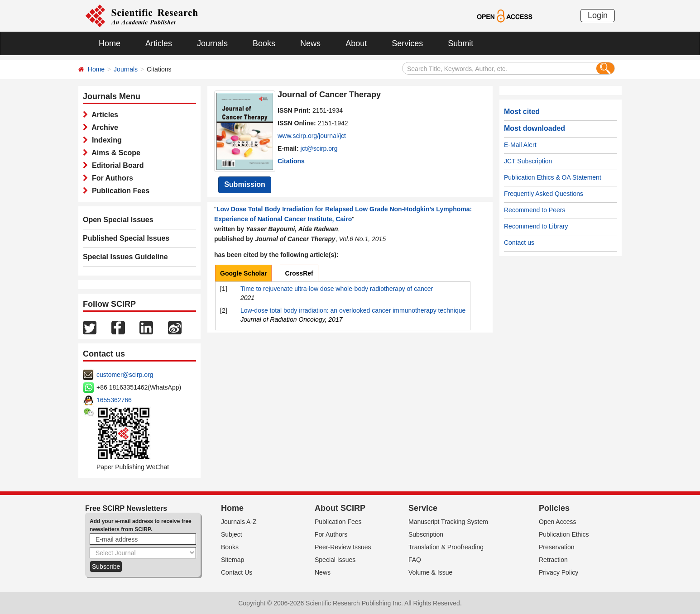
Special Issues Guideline (125, 257)
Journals (212, 43)
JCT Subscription (528, 161)
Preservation (557, 547)
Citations (291, 161)
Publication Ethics (564, 534)
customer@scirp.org (125, 375)
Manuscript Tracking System (448, 522)
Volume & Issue (430, 572)
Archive (103, 127)
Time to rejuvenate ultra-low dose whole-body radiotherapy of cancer (337, 289)
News (310, 43)
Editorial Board (116, 165)
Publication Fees (119, 191)
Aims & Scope (114, 153)
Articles (159, 43)
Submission (245, 184)
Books (264, 43)
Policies (554, 508)
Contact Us (237, 572)
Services (407, 43)
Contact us (519, 243)
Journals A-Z (239, 522)
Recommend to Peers (535, 210)
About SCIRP (340, 508)
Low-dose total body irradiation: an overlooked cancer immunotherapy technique (353, 310)
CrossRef (299, 273)
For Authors (110, 178)
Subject (232, 534)
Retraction (553, 560)
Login (598, 15)
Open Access (558, 522)
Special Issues (335, 560)
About (356, 43)
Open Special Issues (118, 220)
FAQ (415, 560)
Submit (460, 43)
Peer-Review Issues (343, 547)
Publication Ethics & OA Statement (553, 177)
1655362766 (114, 400)
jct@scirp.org (319, 148)
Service (423, 508)
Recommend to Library (536, 226)
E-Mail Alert (520, 145)
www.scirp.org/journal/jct (312, 136)
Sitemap (233, 560)
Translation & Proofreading (446, 547)
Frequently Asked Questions (544, 194)
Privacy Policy (559, 572)
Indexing (105, 140)
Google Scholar (243, 273)
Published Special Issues (126, 238)
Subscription (426, 534)
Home (110, 43)
